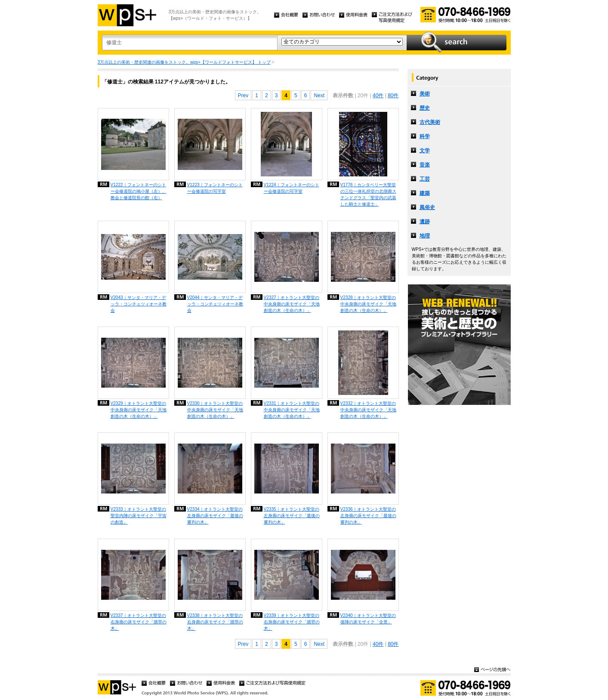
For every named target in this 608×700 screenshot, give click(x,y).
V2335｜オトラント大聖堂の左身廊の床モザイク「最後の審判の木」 (292, 516)
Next (319, 96)
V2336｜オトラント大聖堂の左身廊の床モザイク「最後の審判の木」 (368, 516)
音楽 (425, 165)
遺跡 (425, 222)
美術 (425, 94)
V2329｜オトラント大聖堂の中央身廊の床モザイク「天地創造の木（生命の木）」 (139, 410)
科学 (425, 136)
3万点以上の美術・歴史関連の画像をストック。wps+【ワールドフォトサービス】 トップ (184, 62)
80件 (393, 96)
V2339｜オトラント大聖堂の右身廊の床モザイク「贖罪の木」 (292, 622)
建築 (425, 193)
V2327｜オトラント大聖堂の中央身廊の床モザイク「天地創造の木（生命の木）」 (292, 304)
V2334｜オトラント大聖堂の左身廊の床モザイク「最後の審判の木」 (215, 516)
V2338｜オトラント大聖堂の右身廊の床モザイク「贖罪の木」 (215, 622)
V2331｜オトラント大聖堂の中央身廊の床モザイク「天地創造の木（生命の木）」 (292, 410)
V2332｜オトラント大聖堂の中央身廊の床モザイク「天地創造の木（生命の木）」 (368, 410)
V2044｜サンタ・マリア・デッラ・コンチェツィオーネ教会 (215, 304)
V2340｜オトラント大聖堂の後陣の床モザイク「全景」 (368, 619)
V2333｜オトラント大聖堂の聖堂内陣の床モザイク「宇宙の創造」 (139, 516)
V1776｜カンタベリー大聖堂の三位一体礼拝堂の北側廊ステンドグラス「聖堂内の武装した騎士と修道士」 (368, 194)
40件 (378, 96)
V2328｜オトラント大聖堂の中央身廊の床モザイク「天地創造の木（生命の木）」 (368, 304)
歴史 (425, 108)
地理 (425, 236)
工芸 (425, 179)
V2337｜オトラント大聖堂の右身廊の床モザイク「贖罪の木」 (139, 622)
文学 (425, 151)
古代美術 (430, 122)
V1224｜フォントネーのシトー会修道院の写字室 (292, 188)
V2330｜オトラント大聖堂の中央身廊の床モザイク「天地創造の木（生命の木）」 (215, 410)
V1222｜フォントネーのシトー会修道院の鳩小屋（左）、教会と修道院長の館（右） (139, 191)
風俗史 (427, 207)
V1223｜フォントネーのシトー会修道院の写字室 (215, 188)
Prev (243, 96)
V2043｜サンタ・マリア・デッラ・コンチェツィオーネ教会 (139, 304)
